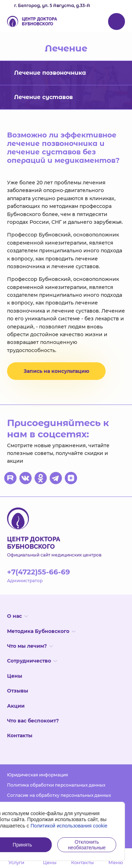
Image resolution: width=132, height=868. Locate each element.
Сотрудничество (32, 661)
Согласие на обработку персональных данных (59, 795)
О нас (17, 616)
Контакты (20, 735)
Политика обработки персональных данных (56, 785)
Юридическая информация (37, 775)
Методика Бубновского (41, 631)
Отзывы (18, 691)
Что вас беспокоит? (33, 721)
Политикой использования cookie (69, 826)
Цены (15, 676)
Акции (16, 706)
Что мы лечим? (30, 646)
